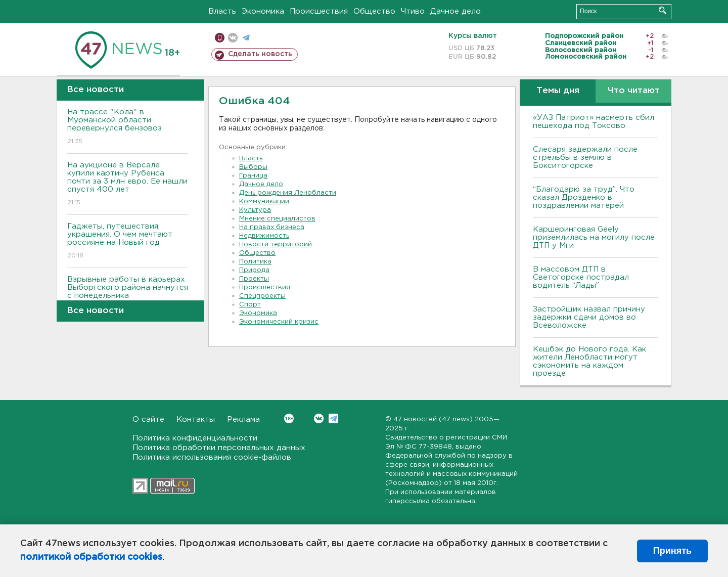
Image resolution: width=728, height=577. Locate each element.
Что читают (634, 91)
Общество (374, 11)
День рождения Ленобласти (288, 193)
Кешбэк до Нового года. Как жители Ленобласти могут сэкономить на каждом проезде (589, 361)
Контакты (196, 419)
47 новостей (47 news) (433, 419)
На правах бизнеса (272, 227)
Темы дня (558, 91)
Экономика (263, 11)
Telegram (333, 418)
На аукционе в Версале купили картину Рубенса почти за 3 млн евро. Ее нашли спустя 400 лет (128, 184)
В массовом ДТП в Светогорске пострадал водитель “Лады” (581, 277)
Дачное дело (456, 11)
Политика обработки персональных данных (219, 448)
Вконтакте (289, 418)
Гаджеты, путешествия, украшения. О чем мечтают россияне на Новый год (128, 241)
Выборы (253, 167)
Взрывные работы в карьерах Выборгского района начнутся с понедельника (128, 295)
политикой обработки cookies (91, 557)
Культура (255, 210)
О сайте (148, 419)
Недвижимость (264, 236)
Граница (253, 176)
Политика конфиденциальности (195, 438)
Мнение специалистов (277, 219)
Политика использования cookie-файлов (212, 457)
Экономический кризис (279, 322)
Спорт (250, 305)
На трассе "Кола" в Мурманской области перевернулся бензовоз (128, 127)
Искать (663, 10)
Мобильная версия (220, 38)
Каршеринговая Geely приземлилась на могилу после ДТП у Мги (594, 237)
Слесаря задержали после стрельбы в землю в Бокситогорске (585, 158)
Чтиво (413, 11)
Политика (255, 262)
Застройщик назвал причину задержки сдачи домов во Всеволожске (589, 317)
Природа (254, 270)
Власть (222, 11)
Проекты (254, 279)
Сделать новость (260, 54)
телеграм (246, 38)
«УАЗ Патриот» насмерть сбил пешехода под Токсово (594, 122)
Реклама (243, 419)
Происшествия (319, 11)
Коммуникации (264, 202)
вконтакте (233, 38)
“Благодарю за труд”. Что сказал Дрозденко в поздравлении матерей (584, 197)
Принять (672, 551)
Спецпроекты (262, 296)
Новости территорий (276, 245)
